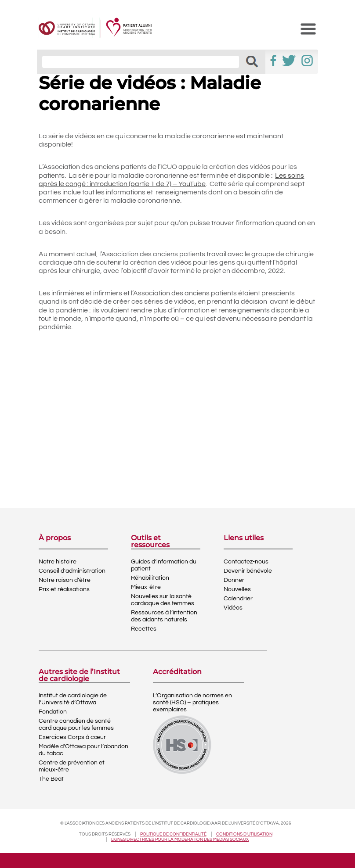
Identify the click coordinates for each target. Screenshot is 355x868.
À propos (55, 538)
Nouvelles (237, 589)
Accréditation (177, 672)
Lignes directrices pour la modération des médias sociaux (180, 839)
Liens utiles (244, 538)
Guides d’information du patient (164, 565)
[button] (252, 62)
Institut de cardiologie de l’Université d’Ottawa (73, 699)
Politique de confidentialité (173, 834)
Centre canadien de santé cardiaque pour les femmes (76, 725)
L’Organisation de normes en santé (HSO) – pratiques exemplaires (192, 703)
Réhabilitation (150, 578)
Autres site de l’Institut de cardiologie (79, 675)
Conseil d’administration (72, 571)
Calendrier (238, 599)
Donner (234, 580)
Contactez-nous (246, 562)
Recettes (144, 629)
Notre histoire (58, 562)
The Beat (51, 779)
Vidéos (233, 608)
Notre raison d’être (65, 580)
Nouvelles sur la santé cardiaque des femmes (163, 600)
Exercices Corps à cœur (72, 737)
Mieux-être (146, 587)
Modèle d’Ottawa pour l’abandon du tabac (83, 750)
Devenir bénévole (248, 571)
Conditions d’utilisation (244, 834)
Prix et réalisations (64, 589)
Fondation (53, 712)
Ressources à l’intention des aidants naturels (164, 616)
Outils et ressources (150, 542)
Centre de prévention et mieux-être (72, 766)
